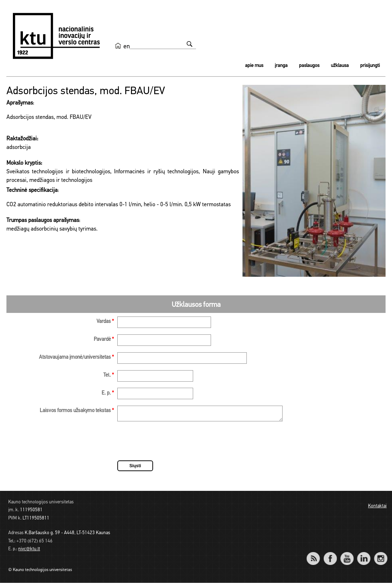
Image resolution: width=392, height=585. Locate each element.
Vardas (105, 322)
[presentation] (172, 444)
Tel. (109, 375)
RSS (316, 556)
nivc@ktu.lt (29, 551)
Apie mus (254, 66)
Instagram (380, 556)
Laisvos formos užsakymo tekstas (77, 411)
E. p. (108, 393)
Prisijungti (370, 66)
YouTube (347, 556)
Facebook (330, 556)
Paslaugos (309, 66)
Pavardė (104, 340)
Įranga (281, 66)
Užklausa (340, 66)
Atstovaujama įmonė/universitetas (76, 357)
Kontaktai (377, 508)
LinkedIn (364, 556)
